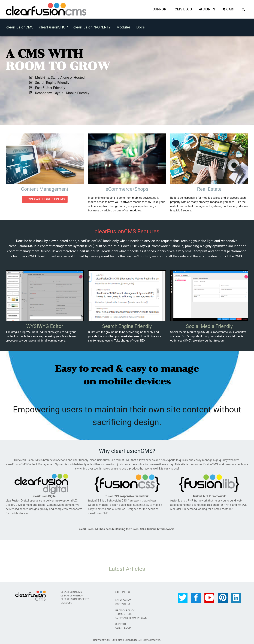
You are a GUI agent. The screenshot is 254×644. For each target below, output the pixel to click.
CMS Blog (183, 9)
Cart (229, 9)
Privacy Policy (125, 610)
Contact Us (123, 603)
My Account (123, 600)
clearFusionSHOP (53, 27)
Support (160, 9)
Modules (124, 27)
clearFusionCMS (20, 27)
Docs (141, 27)
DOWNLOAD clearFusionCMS (45, 199)
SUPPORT (121, 623)
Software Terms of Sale (131, 617)
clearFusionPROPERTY (92, 27)
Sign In (207, 9)
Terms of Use (124, 613)
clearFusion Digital (128, 639)
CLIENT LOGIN (123, 627)
